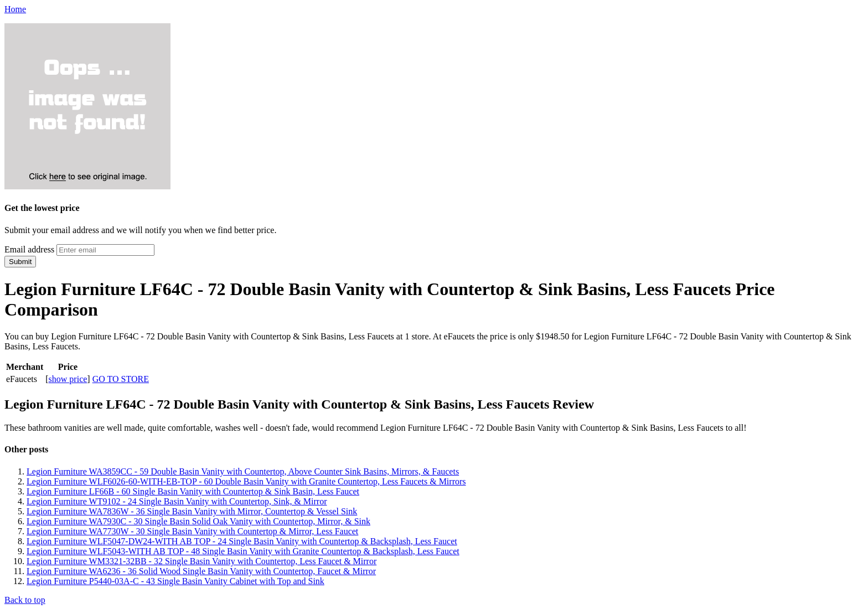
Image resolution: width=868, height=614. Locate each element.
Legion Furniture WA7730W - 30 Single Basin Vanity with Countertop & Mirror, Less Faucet (192, 531)
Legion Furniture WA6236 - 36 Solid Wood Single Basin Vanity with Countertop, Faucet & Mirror (201, 571)
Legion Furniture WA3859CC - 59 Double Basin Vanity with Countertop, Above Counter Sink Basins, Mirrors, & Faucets (243, 471)
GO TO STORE (121, 379)
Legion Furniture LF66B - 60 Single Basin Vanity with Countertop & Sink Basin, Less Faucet (193, 491)
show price (68, 379)
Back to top (25, 600)
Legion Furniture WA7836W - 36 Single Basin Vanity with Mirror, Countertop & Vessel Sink (192, 511)
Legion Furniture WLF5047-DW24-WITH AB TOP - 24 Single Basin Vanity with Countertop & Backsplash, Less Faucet (242, 541)
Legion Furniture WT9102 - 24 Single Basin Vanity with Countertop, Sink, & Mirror (177, 501)
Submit (20, 262)
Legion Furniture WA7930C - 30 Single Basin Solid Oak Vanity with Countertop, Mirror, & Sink (198, 521)
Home (15, 9)
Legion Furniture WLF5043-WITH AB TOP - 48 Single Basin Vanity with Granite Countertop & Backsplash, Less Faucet (243, 551)
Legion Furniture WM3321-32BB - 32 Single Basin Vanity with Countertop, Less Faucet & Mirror (201, 561)
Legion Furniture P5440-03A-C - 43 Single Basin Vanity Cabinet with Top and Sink (175, 581)
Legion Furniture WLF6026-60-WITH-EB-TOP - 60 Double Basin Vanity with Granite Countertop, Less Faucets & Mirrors (246, 481)
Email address (29, 249)
